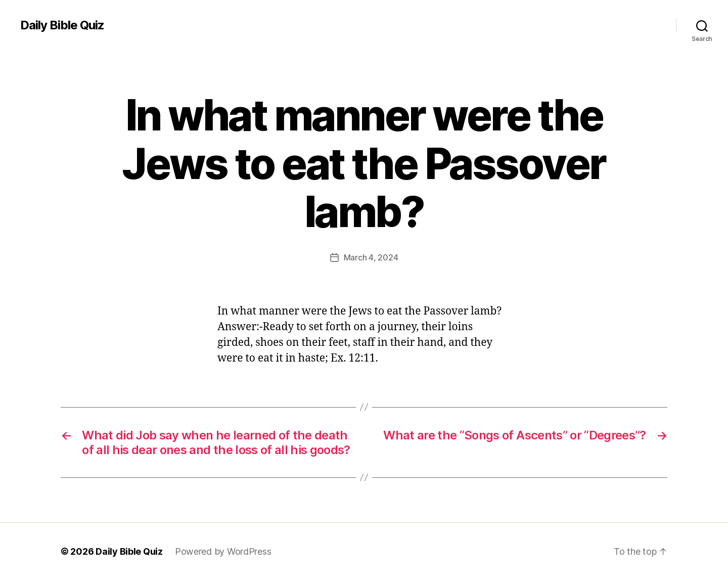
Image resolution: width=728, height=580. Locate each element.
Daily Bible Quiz (62, 25)
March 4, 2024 (371, 257)
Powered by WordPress (223, 551)
